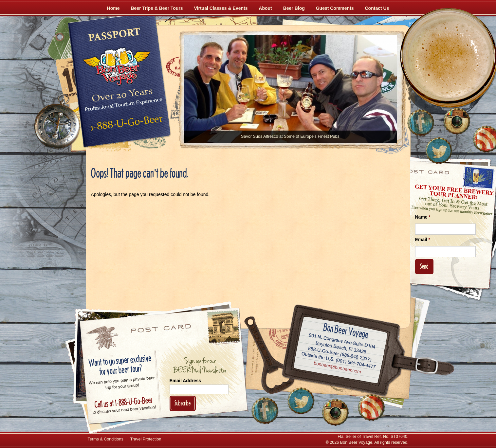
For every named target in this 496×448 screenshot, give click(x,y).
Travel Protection (146, 439)
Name (423, 217)
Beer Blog (294, 8)
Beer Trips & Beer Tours (157, 8)
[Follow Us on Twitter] (439, 151)
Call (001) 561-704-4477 (338, 360)
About (265, 8)
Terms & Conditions (106, 439)
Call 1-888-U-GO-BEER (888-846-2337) (340, 353)
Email (423, 240)
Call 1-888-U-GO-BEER (125, 125)
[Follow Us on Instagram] (457, 121)
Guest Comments (335, 8)
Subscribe (183, 403)
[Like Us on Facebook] (421, 123)
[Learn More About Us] (371, 407)
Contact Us (377, 8)
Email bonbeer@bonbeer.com (337, 368)
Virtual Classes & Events (221, 8)
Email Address (185, 381)
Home (113, 8)
